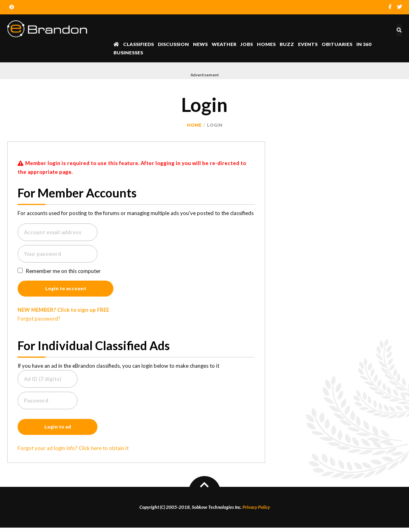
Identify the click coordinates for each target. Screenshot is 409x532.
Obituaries (337, 44)
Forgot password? (39, 321)
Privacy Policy (256, 511)
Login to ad (58, 430)
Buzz (287, 44)
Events (308, 44)
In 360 (364, 44)
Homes (266, 44)
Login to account (66, 290)
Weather (224, 44)
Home (194, 125)
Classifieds (138, 44)
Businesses (128, 53)
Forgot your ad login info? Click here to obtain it (73, 452)
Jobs (247, 44)
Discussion (173, 44)
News (200, 44)
